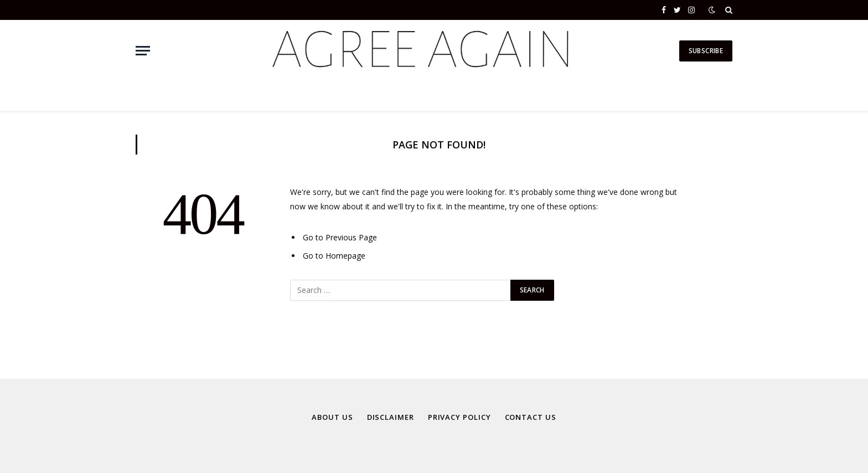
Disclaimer (391, 417)
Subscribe (706, 51)
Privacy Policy (459, 417)
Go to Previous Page (340, 237)
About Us (332, 417)
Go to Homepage (334, 256)
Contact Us (531, 417)
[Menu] (143, 51)
